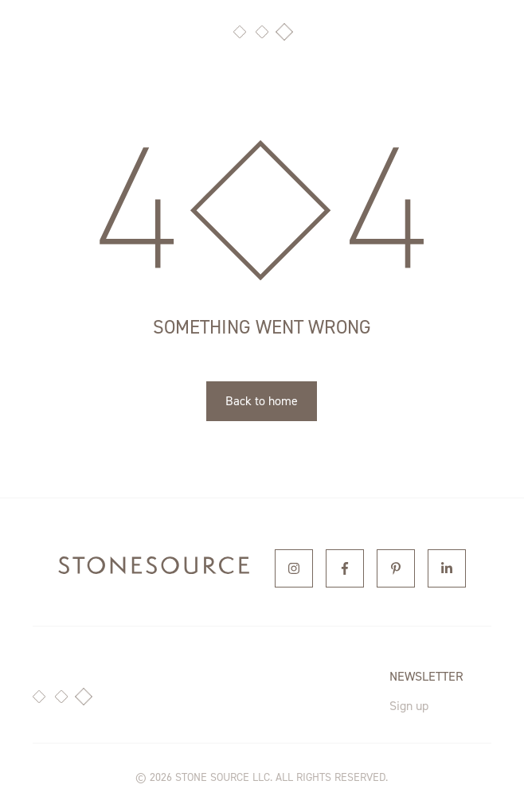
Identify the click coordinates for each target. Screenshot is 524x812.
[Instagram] (294, 568)
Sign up (409, 706)
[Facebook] (345, 568)
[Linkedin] (447, 568)
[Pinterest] (396, 568)
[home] (154, 568)
